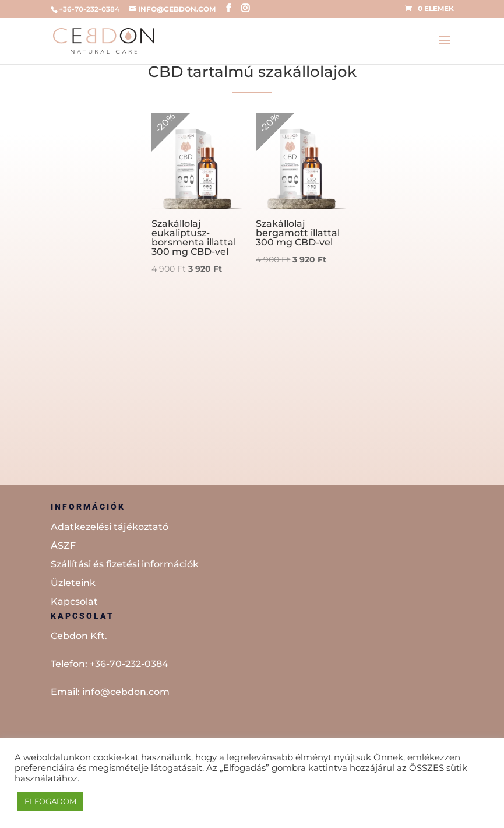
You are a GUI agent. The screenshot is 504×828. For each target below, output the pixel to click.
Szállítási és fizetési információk (125, 564)
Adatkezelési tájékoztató (110, 527)
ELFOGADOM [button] (50, 801)
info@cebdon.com (126, 692)
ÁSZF (63, 545)
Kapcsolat (74, 601)
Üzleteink (73, 583)
